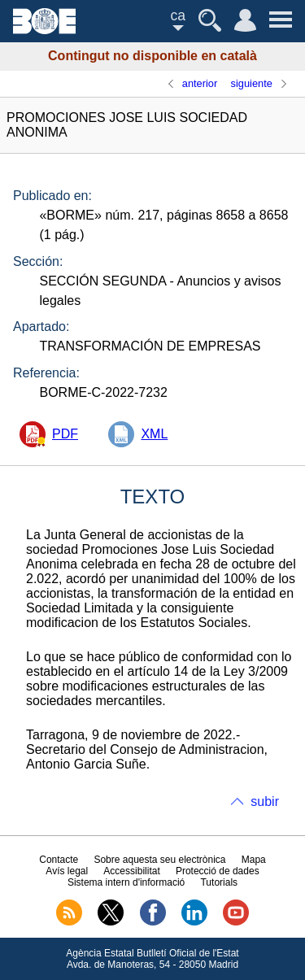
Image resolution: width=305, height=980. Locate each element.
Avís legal (67, 871)
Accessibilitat (131, 871)
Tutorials (219, 882)
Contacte (59, 860)
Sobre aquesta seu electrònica (159, 860)
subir (265, 801)
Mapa (254, 860)
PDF (65, 434)
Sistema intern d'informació (126, 882)
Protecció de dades (218, 871)
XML (154, 434)
